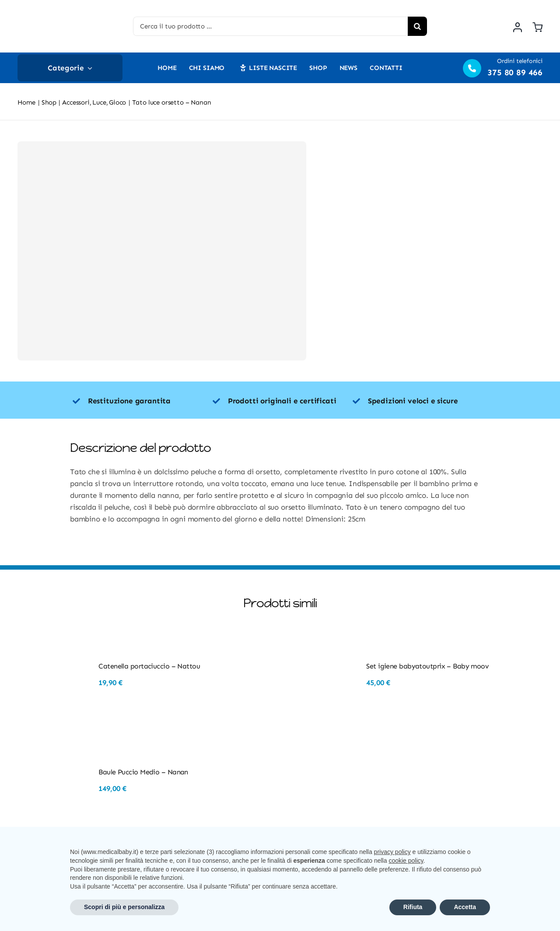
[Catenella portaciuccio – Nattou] (56, 644)
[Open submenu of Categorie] (88, 68)
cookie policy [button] (406, 861)
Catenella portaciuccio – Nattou (149, 666)
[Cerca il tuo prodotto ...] (270, 26)
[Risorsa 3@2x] (59, 9)
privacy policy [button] (392, 852)
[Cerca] (417, 26)
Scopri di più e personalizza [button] (124, 907)
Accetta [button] (465, 907)
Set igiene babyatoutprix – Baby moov (427, 666)
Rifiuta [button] (413, 907)
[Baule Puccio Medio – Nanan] (56, 750)
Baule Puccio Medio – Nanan (143, 772)
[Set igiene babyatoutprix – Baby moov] (324, 644)
